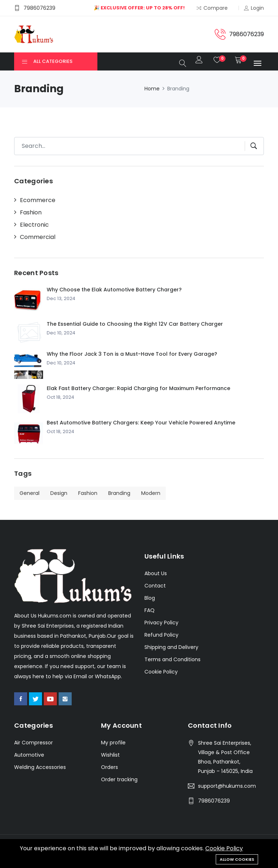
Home (152, 89)
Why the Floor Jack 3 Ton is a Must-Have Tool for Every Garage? (132, 354)
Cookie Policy (224, 848)
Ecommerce (38, 200)
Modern (151, 493)
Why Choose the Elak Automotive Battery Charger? (114, 290)
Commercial (38, 237)
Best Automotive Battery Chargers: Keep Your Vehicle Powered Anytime (141, 423)
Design (59, 493)
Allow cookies (237, 859)
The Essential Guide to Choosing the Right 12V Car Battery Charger (135, 324)
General (30, 493)
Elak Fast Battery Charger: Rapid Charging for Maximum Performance (138, 388)
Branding (119, 493)
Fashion (31, 213)
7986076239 (214, 801)
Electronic (34, 225)
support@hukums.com (227, 786)
